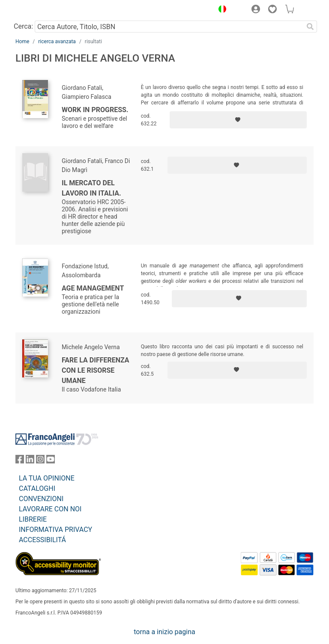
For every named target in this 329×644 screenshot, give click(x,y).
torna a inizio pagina (164, 632)
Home (22, 42)
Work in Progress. (95, 110)
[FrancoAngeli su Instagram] (40, 461)
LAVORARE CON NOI (50, 509)
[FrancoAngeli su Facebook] (20, 461)
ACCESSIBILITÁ (42, 540)
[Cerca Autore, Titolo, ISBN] (169, 27)
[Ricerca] (310, 27)
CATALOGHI (37, 488)
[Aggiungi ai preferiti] (238, 120)
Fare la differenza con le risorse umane (96, 370)
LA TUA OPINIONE (47, 478)
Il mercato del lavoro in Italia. (91, 188)
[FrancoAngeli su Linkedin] (30, 461)
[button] (220, 10)
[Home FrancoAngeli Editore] (45, 10)
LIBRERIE (33, 519)
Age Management (93, 288)
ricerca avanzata (57, 42)
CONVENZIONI (41, 499)
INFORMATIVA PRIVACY (55, 530)
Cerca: (23, 26)
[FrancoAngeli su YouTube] (51, 461)
